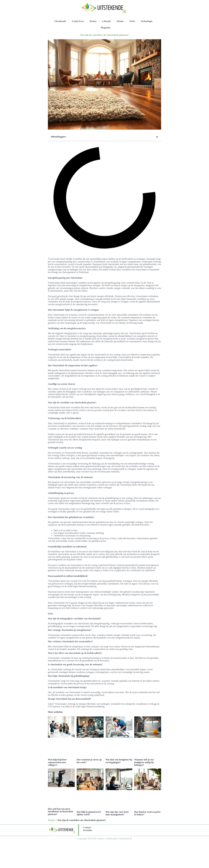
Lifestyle (106, 21)
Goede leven (78, 21)
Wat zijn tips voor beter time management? (117, 813)
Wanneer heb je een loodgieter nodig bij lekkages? (144, 762)
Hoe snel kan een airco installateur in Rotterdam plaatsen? (61, 812)
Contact (87, 827)
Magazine (106, 28)
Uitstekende (60, 21)
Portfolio (88, 830)
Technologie (147, 21)
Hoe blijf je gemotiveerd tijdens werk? (89, 813)
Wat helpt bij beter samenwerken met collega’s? (57, 762)
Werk (132, 21)
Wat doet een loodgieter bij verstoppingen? (119, 761)
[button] (157, 137)
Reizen (93, 21)
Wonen (120, 21)
